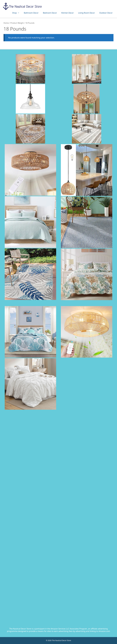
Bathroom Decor (31, 13)
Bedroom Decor (50, 13)
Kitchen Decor (67, 13)
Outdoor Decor (106, 13)
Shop (17, 13)
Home (6, 23)
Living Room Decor (86, 13)
